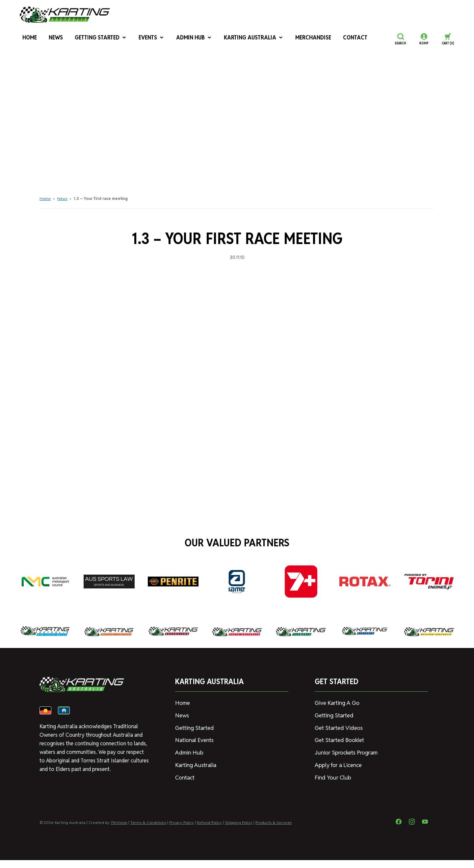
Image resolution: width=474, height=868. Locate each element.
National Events (193, 739)
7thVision (119, 830)
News (53, 39)
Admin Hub (189, 39)
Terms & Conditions (148, 830)
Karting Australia (245, 39)
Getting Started (97, 39)
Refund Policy (209, 830)
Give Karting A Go (336, 703)
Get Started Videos (337, 727)
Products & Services (274, 830)
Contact (340, 39)
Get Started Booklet (339, 739)
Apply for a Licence (337, 763)
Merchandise (300, 39)
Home (26, 39)
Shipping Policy (239, 830)
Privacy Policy (182, 830)
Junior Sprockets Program (345, 751)
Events (147, 39)
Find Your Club (331, 775)
